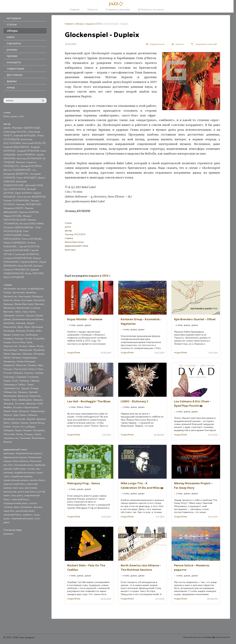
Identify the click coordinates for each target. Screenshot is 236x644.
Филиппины (38, 438)
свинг (7, 495)
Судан (7, 381)
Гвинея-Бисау (37, 423)
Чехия (7, 400)
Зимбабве (9, 323)
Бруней (31, 419)
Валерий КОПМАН (31, 166)
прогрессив (10, 492)
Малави (27, 430)
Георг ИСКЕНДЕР (27, 178)
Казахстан (18, 335)
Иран (27, 327)
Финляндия (10, 396)
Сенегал (29, 373)
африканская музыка (15, 457)
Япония (8, 442)
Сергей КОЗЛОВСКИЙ (16, 250)
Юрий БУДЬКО (29, 262)
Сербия (39, 373)
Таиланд (24, 381)
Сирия (37, 434)
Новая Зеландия (26, 361)
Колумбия (39, 339)
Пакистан (21, 365)
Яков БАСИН (25, 266)
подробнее (74, 352)
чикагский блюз (12, 515)
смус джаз (17, 495)
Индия (31, 323)
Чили (14, 400)
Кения (7, 411)
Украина (23, 392)
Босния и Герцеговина (26, 407)
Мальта (8, 415)
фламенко (27, 507)
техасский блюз (20, 499)
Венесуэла (9, 308)
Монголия (9, 434)
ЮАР (40, 404)
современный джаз (22, 518)
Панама (32, 365)
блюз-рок (35, 461)
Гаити (32, 312)
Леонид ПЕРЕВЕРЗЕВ (29, 204)
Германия (9, 315)
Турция (25, 388)
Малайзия (39, 350)
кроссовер (31, 488)
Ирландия (37, 327)
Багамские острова (14, 419)
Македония (25, 350)
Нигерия (16, 358)
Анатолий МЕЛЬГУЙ (34, 143)
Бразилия (39, 300)
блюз (7, 116)
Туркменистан (12, 388)
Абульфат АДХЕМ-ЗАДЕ (26, 128)
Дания (7, 319)
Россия (7, 373)
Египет (7, 427)
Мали (7, 354)
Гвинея (24, 423)
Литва (40, 346)
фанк (17, 507)
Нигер (19, 434)
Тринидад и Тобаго (15, 384)
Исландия (9, 331)
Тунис (30, 384)
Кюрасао (24, 411)
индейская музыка (25, 473)
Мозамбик (39, 430)
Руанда (28, 434)
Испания (20, 331)
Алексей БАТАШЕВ (25, 136)
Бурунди (8, 304)
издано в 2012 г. (94, 24)
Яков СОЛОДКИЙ (14, 277)
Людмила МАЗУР (13, 208)
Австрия (22, 289)
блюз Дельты (21, 461)
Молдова (39, 354)
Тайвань (35, 381)
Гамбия (15, 423)
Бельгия (8, 300)
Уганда (34, 388)
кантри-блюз (37, 480)
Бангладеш (25, 296)
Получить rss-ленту (151, 9)
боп (11, 465)
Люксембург (11, 350)
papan (7, 128)
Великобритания (24, 304)
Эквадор (9, 404)
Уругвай (33, 392)
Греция (30, 315)
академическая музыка (29, 453)
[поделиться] (155, 44)
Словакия (21, 377)
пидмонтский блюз (14, 484)
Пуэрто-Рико (36, 369)
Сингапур (9, 377)
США (15, 381)
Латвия (23, 346)
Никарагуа (9, 361)
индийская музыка (22, 476)
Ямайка (8, 407)
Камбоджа (32, 335)
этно (21, 116)
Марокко (16, 354)
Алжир (7, 292)
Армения (31, 292)
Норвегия (9, 365)
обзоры (79, 24)
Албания (32, 415)
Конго (16, 427)
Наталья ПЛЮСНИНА (31, 224)
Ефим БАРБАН (23, 193)
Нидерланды (30, 358)
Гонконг (20, 315)
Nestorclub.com (223, 637)
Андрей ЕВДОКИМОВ (16, 147)
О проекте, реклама (118, 9)
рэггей (41, 492)
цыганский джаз (25, 511)
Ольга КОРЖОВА (32, 239)
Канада (19, 339)
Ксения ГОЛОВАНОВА (16, 201)
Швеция (38, 400)
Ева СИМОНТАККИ (14, 189)
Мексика (27, 354)
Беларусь (38, 296)
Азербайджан (36, 289)
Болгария (27, 300)
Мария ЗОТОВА (13, 216)
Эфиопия (31, 404)
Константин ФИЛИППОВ (31, 197)
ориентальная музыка (16, 480)
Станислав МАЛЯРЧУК (26, 254)
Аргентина (18, 292)
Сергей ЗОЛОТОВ (29, 246)
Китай (28, 339)
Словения (33, 377)
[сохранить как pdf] (204, 44)
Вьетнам (8, 312)
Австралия (10, 289)
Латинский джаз (23, 465)
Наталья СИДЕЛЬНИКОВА (19, 227)
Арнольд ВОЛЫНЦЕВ (29, 158)
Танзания (25, 438)
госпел (31, 469)
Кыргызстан (10, 346)
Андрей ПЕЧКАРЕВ (28, 151)
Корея (7, 342)
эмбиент (28, 515)
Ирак (20, 327)
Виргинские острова (28, 308)
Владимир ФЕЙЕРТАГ (16, 174)
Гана (25, 312)
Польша (8, 369)
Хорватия (35, 396)
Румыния (18, 373)
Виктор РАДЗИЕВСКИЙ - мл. (20, 170)
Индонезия (10, 327)
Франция (23, 396)
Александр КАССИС (15, 132)
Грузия (39, 315)
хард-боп (9, 511)
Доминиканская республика (28, 319)
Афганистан (10, 296)
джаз (14, 116)
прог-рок (18, 488)
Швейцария (25, 400)
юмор (11, 87)
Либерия (8, 430)
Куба (29, 342)
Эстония (20, 404)
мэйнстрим (19, 469)
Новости (92, 9)
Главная (75, 9)
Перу (40, 365)
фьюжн (38, 507)
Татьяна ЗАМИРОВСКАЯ (17, 258)
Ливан (32, 346)
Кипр (14, 411)
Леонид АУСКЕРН (75, 234)
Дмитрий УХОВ (34, 185)
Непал (7, 358)
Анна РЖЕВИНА (26, 155)
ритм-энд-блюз (27, 492)
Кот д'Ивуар (28, 427)
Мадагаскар (37, 411)
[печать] (178, 44)
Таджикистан (11, 438)
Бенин (17, 300)
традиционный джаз (15, 503)
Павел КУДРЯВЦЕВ (15, 243)
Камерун (8, 339)
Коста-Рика (19, 342)
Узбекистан (10, 392)
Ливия (18, 430)
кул (5, 465)
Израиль (21, 323)
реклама (8, 534)
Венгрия (39, 304)
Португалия (20, 369)
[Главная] (117, 4)
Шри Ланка (20, 415)
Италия (30, 331)
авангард (9, 453)
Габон (18, 312)
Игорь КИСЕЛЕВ (34, 273)
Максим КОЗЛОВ (29, 212)
